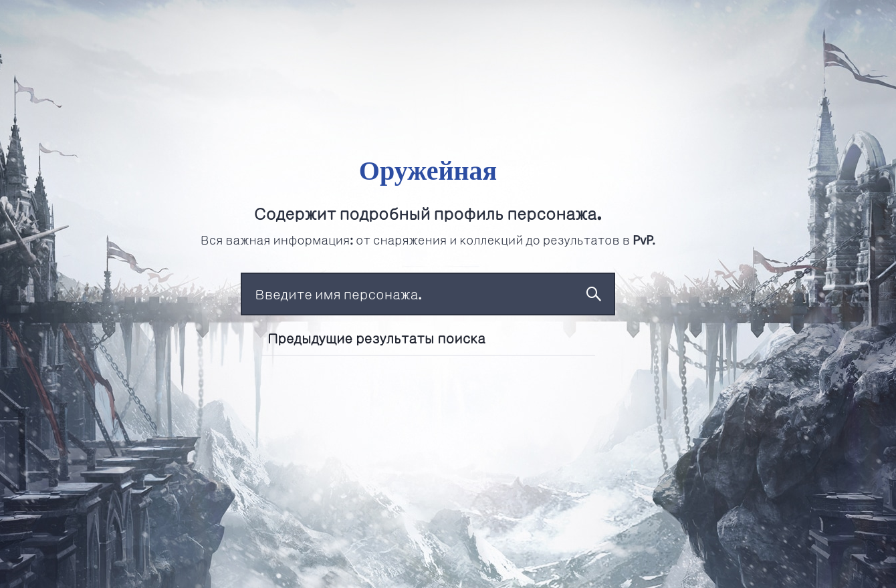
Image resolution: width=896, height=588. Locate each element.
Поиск (594, 294)
